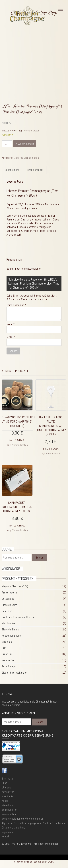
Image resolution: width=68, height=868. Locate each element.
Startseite (7, 779)
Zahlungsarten (9, 810)
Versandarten (9, 814)
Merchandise (9, 623)
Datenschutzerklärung (14, 827)
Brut (4, 648)
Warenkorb (7, 805)
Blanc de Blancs (10, 629)
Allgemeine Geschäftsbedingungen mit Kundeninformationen (33, 823)
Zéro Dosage (9, 666)
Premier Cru (8, 660)
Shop (4, 783)
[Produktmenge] (7, 144)
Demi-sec (7, 611)
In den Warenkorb (25, 144)
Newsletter (8, 792)
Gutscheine (8, 599)
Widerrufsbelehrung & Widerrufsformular (22, 819)
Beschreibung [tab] (12, 170)
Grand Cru (7, 654)
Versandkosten (32, 131)
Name (11, 324)
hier (14, 705)
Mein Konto (8, 796)
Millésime (7, 642)
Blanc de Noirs (10, 605)
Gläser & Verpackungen (26, 158)
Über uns (6, 787)
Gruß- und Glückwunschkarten (18, 617)
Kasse (5, 801)
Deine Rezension (16, 305)
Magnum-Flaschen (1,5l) (15, 586)
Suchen (40, 558)
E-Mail (11, 337)
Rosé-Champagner (12, 636)
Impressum (8, 832)
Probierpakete (9, 592)
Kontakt (6, 836)
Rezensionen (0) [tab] (35, 170)
